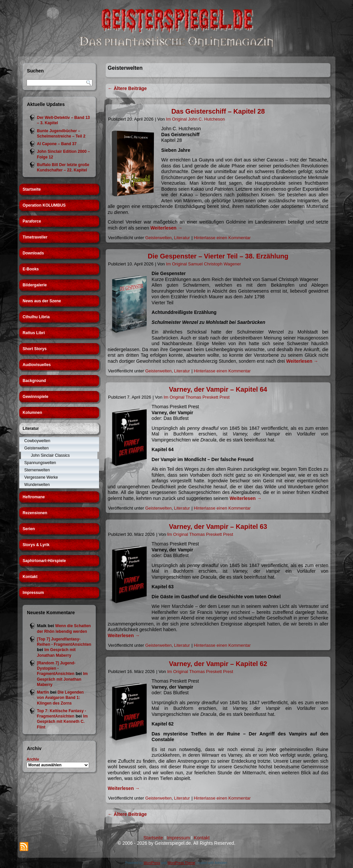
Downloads (33, 253)
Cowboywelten (37, 441)
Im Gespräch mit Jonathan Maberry (62, 679)
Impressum (33, 593)
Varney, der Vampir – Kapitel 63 (218, 527)
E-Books (31, 269)
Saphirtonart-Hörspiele (44, 561)
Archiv (33, 759)
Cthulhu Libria (36, 317)
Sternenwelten (37, 470)
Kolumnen (32, 413)
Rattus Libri (34, 333)
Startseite (32, 189)
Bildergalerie (35, 285)
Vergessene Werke (41, 477)
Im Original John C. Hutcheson (195, 119)
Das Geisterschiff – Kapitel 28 (218, 111)
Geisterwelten (36, 448)
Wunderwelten (37, 485)
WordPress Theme (181, 863)
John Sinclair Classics (50, 455)
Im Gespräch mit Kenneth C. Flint (62, 722)
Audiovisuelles (37, 365)
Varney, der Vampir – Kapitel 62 (218, 664)
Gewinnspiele (35, 397)
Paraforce (32, 221)
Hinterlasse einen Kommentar (222, 238)
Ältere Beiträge (127, 88)
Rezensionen (35, 513)
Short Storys (35, 349)
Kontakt (30, 577)
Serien (29, 529)
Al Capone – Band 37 (57, 144)
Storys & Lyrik (36, 545)
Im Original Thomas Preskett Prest (196, 397)
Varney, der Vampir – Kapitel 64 (218, 389)
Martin (43, 692)
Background (34, 381)
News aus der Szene (42, 301)
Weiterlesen (167, 228)
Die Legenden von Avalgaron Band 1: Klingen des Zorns (60, 698)
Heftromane (34, 497)
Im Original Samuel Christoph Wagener (203, 264)
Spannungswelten (40, 463)
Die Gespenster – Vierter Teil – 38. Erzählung (218, 256)
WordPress (152, 863)
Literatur (31, 429)
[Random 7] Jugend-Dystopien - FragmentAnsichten (56, 669)
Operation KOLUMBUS (44, 205)
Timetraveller (35, 237)
